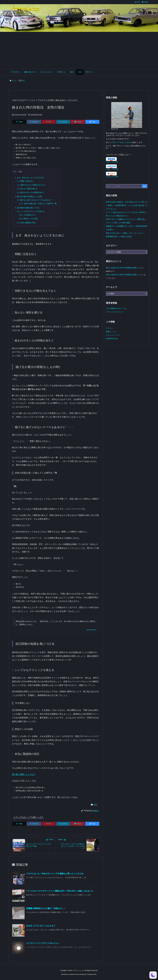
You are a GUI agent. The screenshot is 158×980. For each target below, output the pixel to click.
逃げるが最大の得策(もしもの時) (28, 196)
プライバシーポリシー (115, 312)
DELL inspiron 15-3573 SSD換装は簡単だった (124, 268)
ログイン (109, 328)
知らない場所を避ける (27, 189)
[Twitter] (19, 122)
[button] (153, 975)
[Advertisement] (79, 50)
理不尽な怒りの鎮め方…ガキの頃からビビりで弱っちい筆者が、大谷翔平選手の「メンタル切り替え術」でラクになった (127, 205)
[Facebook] (34, 122)
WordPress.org (112, 339)
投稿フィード (111, 332)
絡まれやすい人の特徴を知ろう (31, 192)
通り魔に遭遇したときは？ (24, 774)
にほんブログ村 (112, 162)
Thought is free (92, 974)
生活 (23, 81)
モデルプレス (91, 630)
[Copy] (92, 122)
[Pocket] (78, 122)
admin (96, 811)
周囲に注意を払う (25, 181)
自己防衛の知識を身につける (27, 208)
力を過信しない (27, 215)
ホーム (14, 81)
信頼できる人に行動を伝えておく (32, 185)
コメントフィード (113, 335)
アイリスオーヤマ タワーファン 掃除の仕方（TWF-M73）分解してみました (60, 891)
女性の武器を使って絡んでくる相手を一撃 (38, 204)
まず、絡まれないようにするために (30, 178)
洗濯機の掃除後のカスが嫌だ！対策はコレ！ (46, 908)
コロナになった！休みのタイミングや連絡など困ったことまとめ (55, 874)
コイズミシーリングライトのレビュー (43, 943)
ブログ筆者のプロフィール (116, 308)
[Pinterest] (49, 122)
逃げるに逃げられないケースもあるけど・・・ (37, 200)
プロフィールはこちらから (121, 142)
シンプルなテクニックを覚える (31, 211)
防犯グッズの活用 (28, 219)
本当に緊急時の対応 (26, 223)
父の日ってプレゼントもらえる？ (41, 926)
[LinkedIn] (63, 122)
